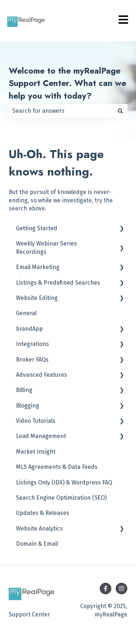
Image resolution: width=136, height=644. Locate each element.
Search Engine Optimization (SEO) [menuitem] (61, 498)
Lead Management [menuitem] (41, 436)
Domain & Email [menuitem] (37, 544)
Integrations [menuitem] (32, 344)
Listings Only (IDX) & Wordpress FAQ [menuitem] (64, 482)
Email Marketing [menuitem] (38, 267)
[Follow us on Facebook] (106, 589)
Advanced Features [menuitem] (42, 375)
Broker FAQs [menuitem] (32, 360)
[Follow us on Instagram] (121, 589)
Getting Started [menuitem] (37, 228)
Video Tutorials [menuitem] (36, 421)
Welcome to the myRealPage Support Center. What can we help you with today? (67, 83)
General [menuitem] (26, 313)
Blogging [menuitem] (28, 406)
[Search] (120, 111)
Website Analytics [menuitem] (39, 529)
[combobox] (61, 111)
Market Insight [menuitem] (36, 452)
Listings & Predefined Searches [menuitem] (58, 283)
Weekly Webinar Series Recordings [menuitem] (46, 247)
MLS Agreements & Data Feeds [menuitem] (57, 467)
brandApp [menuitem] (29, 329)
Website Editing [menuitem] (37, 298)
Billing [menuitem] (24, 390)
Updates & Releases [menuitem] (43, 513)
